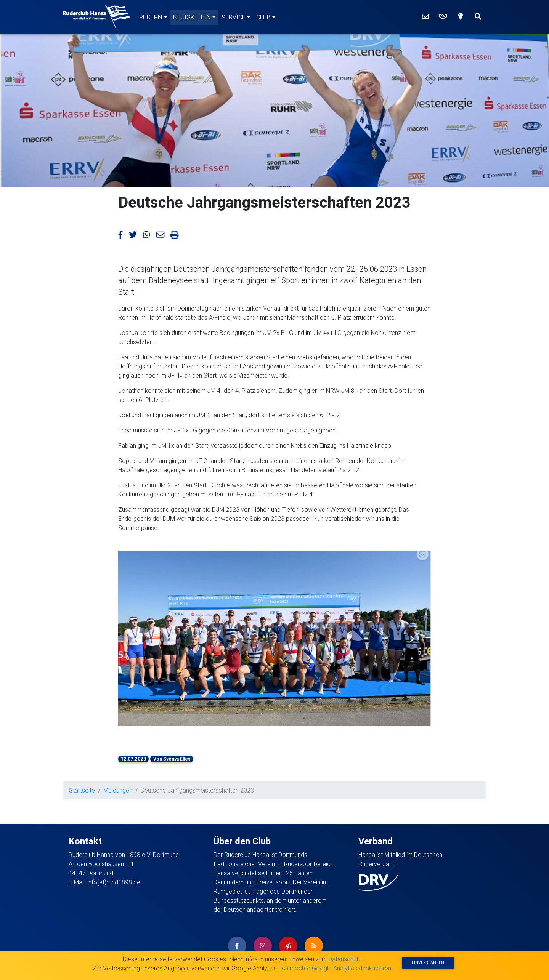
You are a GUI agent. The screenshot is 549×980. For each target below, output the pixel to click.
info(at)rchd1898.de (114, 882)
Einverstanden (428, 963)
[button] (137, 638)
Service (234, 17)
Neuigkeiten (192, 17)
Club (263, 17)
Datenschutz (345, 959)
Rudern (151, 17)
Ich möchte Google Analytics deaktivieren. (336, 968)
